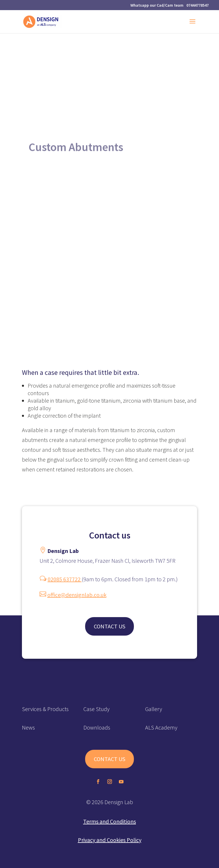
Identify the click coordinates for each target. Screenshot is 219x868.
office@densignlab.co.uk (77, 595)
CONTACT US (109, 626)
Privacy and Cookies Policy (110, 840)
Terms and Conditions (109, 821)
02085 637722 (65, 579)
